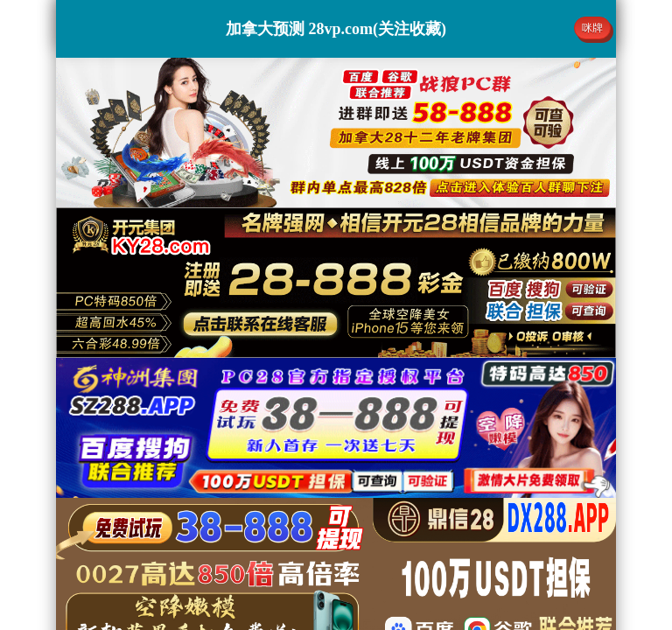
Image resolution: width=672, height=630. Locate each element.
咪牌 (592, 28)
